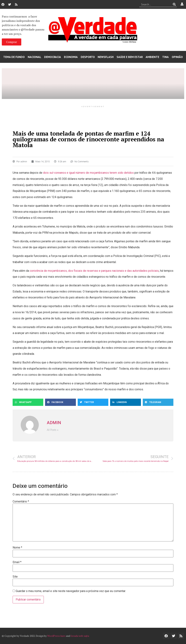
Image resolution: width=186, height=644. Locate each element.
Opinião (177, 57)
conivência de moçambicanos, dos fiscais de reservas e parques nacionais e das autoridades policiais (94, 271)
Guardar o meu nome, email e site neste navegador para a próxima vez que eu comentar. (71, 591)
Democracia (53, 57)
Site (15, 577)
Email (17, 562)
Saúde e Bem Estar (130, 57)
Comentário (21, 502)
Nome (17, 548)
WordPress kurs (56, 636)
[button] (28, 402)
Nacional (35, 57)
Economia (71, 57)
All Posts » (53, 430)
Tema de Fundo (14, 57)
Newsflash (106, 57)
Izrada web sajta (80, 636)
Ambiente (152, 57)
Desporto (88, 57)
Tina (165, 57)
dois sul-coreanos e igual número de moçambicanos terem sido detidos (88, 173)
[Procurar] (174, 4)
